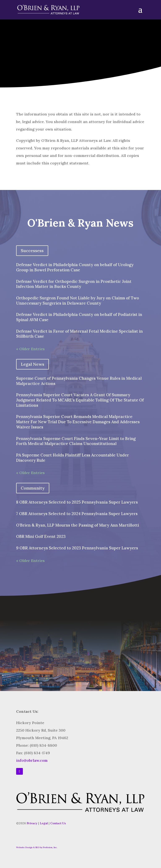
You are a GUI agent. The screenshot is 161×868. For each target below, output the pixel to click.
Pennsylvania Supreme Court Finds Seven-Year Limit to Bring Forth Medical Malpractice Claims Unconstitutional (76, 441)
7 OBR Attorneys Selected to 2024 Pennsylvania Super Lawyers (77, 514)
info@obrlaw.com (32, 760)
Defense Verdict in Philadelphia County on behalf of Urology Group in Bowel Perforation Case (75, 267)
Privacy (32, 823)
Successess (32, 251)
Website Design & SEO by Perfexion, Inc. (37, 847)
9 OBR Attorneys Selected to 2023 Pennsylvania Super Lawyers (77, 548)
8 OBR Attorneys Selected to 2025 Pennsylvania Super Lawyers (77, 502)
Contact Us (58, 823)
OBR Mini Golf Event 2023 (41, 536)
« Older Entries (30, 349)
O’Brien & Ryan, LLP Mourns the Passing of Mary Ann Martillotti (78, 525)
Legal (44, 823)
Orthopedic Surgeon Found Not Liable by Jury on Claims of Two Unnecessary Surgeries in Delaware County (78, 301)
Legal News (32, 364)
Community (33, 488)
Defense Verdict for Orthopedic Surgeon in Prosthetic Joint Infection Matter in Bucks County (74, 284)
